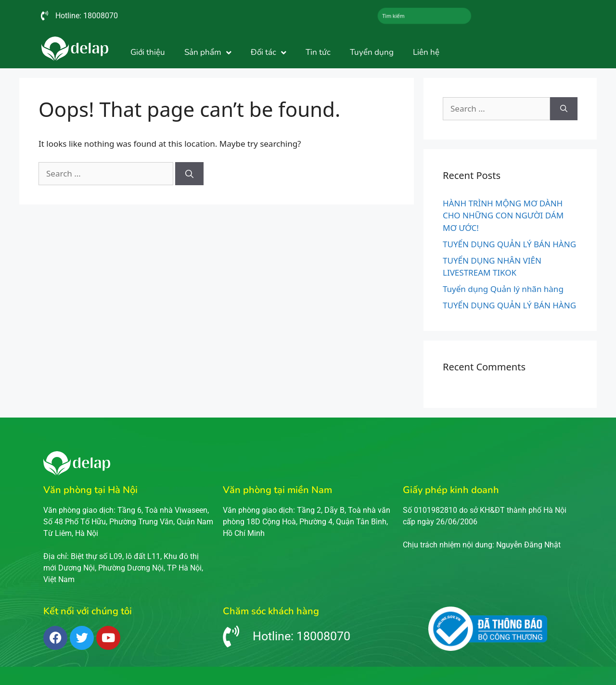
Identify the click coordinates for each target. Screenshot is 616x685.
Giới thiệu (148, 52)
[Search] (189, 174)
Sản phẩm (208, 53)
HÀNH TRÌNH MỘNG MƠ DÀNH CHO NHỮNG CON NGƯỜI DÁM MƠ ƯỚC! (503, 216)
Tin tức (318, 52)
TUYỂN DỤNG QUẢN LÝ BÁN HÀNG (509, 244)
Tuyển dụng (372, 52)
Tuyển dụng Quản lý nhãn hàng (503, 289)
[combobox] (424, 16)
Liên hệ (426, 52)
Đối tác (269, 53)
